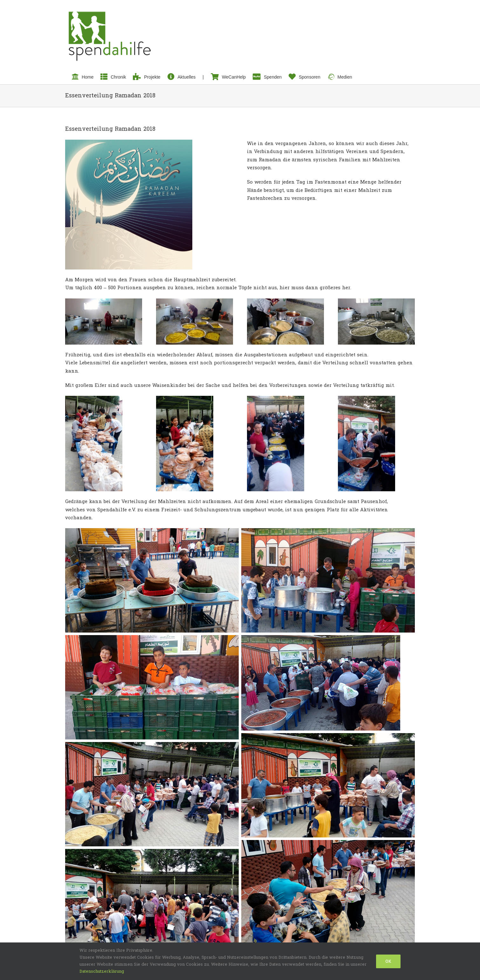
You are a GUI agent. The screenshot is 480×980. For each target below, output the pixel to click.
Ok (388, 961)
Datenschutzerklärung (102, 971)
